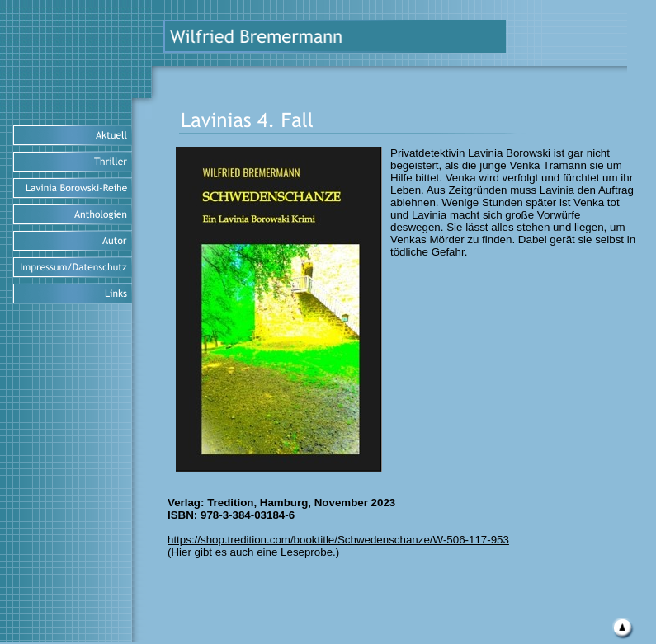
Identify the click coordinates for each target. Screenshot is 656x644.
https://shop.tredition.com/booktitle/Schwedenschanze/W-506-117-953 (338, 540)
